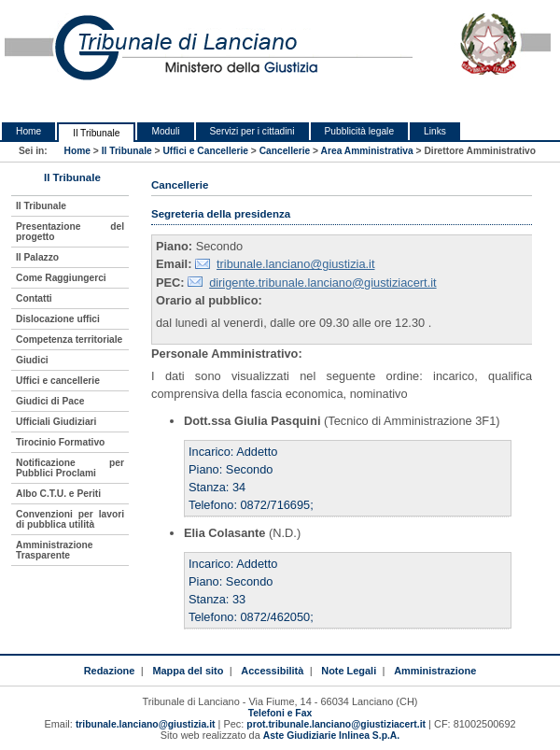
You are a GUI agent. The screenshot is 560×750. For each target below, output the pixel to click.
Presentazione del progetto (70, 232)
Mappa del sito (188, 671)
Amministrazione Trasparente (54, 550)
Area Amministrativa (367, 151)
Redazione (110, 671)
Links (435, 131)
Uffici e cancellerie (58, 381)
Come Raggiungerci (61, 278)
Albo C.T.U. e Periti (58, 494)
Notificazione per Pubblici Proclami (70, 468)
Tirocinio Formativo (60, 442)
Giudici (32, 360)
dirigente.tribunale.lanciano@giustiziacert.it (322, 283)
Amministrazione (435, 671)
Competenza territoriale (69, 340)
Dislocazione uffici (58, 319)
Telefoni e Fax (280, 713)
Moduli (165, 131)
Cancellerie (285, 151)
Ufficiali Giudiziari (56, 422)
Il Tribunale (96, 133)
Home (28, 131)
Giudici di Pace (50, 401)
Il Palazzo (37, 257)
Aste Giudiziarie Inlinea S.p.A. (331, 736)
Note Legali (349, 671)
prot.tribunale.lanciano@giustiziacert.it (336, 724)
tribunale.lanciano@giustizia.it (296, 264)
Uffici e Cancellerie (205, 151)
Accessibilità (272, 671)
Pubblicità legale (360, 131)
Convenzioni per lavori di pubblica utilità (70, 519)
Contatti (34, 298)
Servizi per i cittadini (252, 131)
